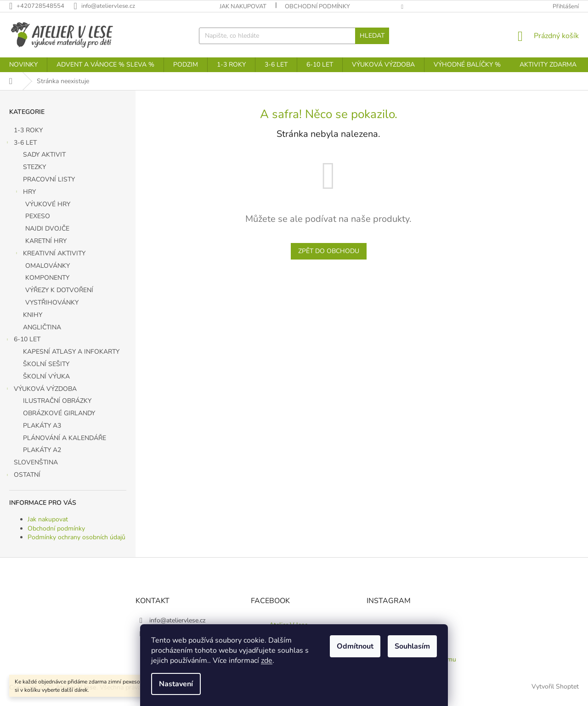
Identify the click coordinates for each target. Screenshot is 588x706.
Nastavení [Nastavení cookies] (176, 684)
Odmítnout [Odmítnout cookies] (355, 646)
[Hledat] (294, 36)
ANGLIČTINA (42, 327)
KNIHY (33, 315)
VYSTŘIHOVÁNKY (52, 302)
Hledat (372, 36)
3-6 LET (21, 144)
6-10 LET (23, 340)
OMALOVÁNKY (48, 266)
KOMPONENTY (47, 278)
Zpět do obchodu (329, 251)
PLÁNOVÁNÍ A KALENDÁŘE (65, 438)
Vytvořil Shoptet (555, 687)
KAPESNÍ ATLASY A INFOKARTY (71, 352)
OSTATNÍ (23, 476)
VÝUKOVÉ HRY (48, 204)
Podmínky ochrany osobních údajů (76, 537)
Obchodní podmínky (317, 6)
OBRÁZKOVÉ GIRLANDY (59, 413)
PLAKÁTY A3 (42, 426)
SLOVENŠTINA (37, 462)
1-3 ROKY (29, 130)
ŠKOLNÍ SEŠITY (46, 364)
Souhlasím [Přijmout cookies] (412, 646)
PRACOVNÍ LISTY (49, 179)
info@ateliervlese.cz (177, 620)
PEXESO (38, 216)
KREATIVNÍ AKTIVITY (50, 254)
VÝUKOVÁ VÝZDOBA (41, 390)
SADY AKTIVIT (44, 155)
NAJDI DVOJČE (47, 229)
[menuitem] (23, 65)
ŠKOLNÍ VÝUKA (46, 376)
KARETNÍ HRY (46, 241)
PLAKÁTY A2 (42, 450)
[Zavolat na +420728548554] (41, 6)
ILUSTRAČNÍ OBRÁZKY (57, 401)
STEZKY (34, 167)
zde (267, 661)
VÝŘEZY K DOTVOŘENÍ (59, 290)
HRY (25, 193)
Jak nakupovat (243, 6)
